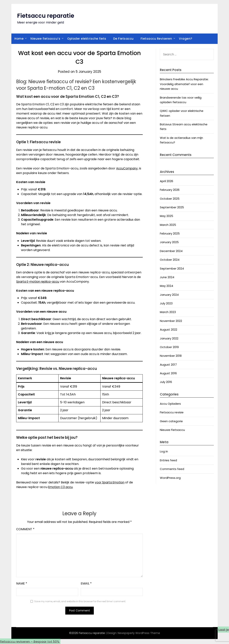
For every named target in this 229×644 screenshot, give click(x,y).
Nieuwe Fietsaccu (172, 430)
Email (86, 583)
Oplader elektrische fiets (87, 39)
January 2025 (169, 242)
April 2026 (167, 181)
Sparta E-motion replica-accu (39, 282)
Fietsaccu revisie (172, 412)
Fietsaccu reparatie (46, 16)
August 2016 (168, 373)
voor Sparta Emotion (110, 482)
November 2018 (171, 356)
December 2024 (171, 251)
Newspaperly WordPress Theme (139, 633)
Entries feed (168, 460)
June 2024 (167, 277)
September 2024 (172, 268)
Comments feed (172, 469)
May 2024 (167, 286)
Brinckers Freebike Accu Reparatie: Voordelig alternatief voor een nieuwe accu (184, 84)
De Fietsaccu (123, 39)
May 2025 (167, 216)
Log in (164, 451)
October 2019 (169, 347)
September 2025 (172, 207)
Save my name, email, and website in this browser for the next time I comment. (80, 601)
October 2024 (170, 260)
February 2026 (170, 190)
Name (22, 583)
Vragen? (186, 39)
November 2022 (171, 321)
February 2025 (170, 233)
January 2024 (169, 295)
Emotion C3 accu (61, 487)
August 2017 (168, 365)
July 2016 (166, 382)
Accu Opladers (170, 404)
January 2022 (169, 338)
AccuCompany (128, 168)
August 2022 (169, 330)
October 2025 (170, 199)
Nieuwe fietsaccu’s (45, 39)
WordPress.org (170, 478)
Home (19, 39)
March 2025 (168, 225)
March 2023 (168, 312)
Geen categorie (171, 421)
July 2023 (166, 303)
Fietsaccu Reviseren (156, 39)
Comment (25, 529)
